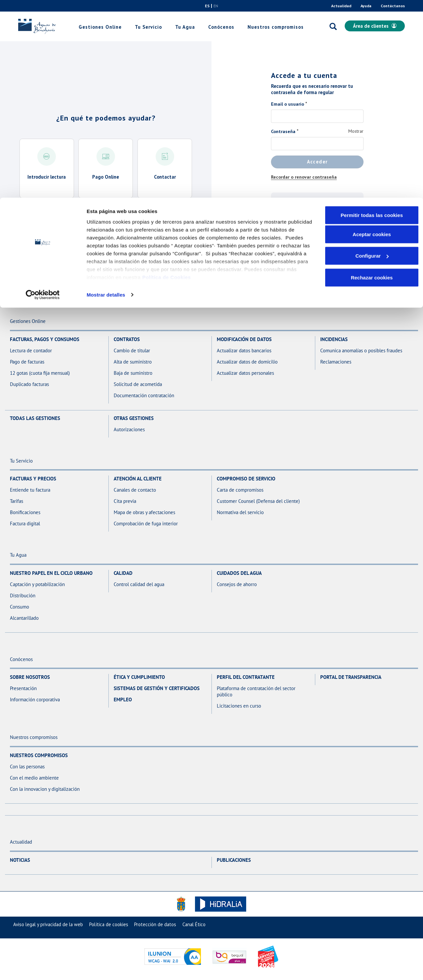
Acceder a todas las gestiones (106, 217)
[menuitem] (48, 924)
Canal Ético (194, 924)
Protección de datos (155, 924)
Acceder (317, 162)
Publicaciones (234, 860)
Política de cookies (109, 924)
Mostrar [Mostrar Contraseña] (356, 131)
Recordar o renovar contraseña (304, 177)
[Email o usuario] (317, 116)
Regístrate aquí (317, 222)
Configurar (372, 58)
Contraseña (283, 131)
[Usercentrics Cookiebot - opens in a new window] (43, 97)
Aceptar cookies (372, 36)
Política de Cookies (166, 79)
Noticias (20, 860)
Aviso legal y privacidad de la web (48, 924)
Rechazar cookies (372, 80)
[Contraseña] (317, 144)
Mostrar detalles (106, 97)
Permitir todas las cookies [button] (372, 17)
